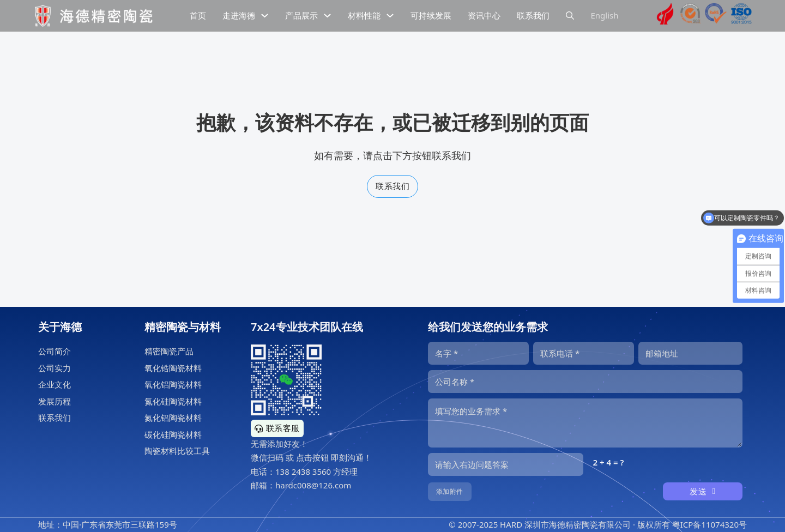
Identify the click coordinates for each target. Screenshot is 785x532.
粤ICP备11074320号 (709, 524)
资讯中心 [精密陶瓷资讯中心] (484, 15)
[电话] (584, 353)
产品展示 (301, 15)
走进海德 (239, 15)
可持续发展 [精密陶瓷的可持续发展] (431, 15)
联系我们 (392, 186)
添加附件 (450, 491)
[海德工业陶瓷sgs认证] (691, 16)
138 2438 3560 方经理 (316, 471)
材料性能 (364, 15)
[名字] (478, 353)
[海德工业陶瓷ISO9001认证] (741, 16)
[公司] (585, 382)
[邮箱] (690, 353)
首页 (198, 15)
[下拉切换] (265, 16)
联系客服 (277, 428)
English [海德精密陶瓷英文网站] (604, 15)
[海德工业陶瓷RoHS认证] (716, 16)
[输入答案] (506, 464)
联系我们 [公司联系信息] (533, 15)
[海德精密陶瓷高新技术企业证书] (665, 16)
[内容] (585, 423)
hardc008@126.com (313, 485)
